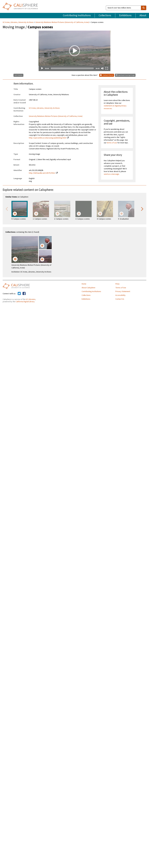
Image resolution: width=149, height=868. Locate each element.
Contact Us (120, 299)
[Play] (42, 68)
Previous (7, 209)
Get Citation (18, 75)
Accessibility (120, 295)
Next (142, 209)
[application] (74, 51)
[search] (144, 8)
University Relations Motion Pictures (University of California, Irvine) (62, 22)
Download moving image (125, 75)
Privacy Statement (123, 291)
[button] (74, 51)
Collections (105, 15)
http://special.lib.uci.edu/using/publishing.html (47, 138)
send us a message (111, 174)
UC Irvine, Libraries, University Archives (18, 22)
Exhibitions (125, 15)
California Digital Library (25, 302)
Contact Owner (107, 75)
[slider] (72, 68)
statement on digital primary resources (115, 107)
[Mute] (102, 68)
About (143, 15)
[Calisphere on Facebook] (24, 294)
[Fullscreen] (107, 68)
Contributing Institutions (77, 15)
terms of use (112, 143)
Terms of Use (121, 288)
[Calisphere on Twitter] (19, 294)
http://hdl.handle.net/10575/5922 (42, 173)
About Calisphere (88, 288)
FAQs (117, 284)
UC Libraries (31, 299)
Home (84, 284)
